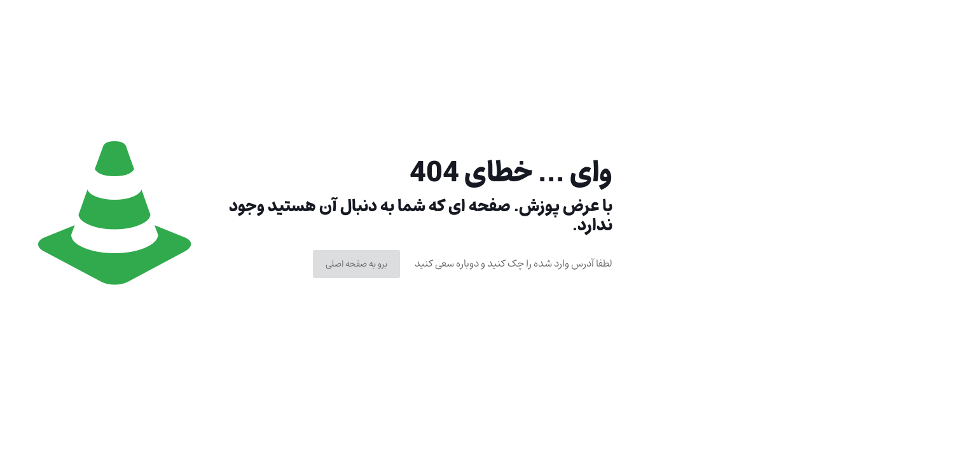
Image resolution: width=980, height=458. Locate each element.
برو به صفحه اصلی (356, 264)
